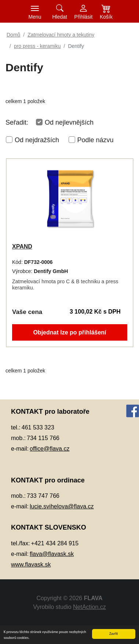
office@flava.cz (50, 449)
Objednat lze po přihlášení (69, 332)
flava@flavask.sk (52, 554)
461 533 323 (38, 427)
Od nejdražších (37, 140)
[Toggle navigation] (35, 11)
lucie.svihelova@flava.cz (62, 506)
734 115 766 (43, 438)
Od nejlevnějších (69, 122)
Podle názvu (96, 140)
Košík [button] (106, 17)
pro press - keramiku (37, 46)
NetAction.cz (89, 607)
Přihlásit (84, 17)
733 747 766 (43, 496)
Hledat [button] (59, 17)
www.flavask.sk (31, 565)
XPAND (22, 247)
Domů (13, 35)
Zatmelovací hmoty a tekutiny (61, 35)
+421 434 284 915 (55, 543)
